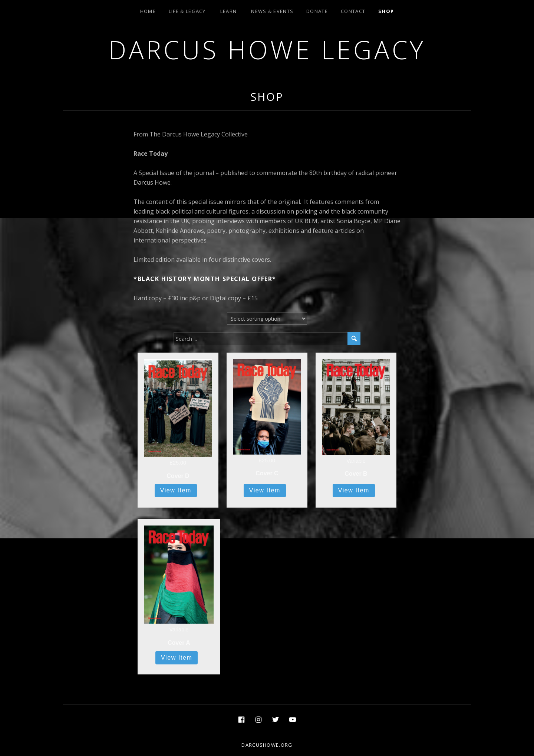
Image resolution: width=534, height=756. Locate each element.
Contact (353, 11)
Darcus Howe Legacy (267, 49)
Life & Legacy (187, 11)
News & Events (272, 11)
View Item (176, 490)
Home (148, 11)
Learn (229, 11)
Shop (386, 11)
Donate (317, 11)
